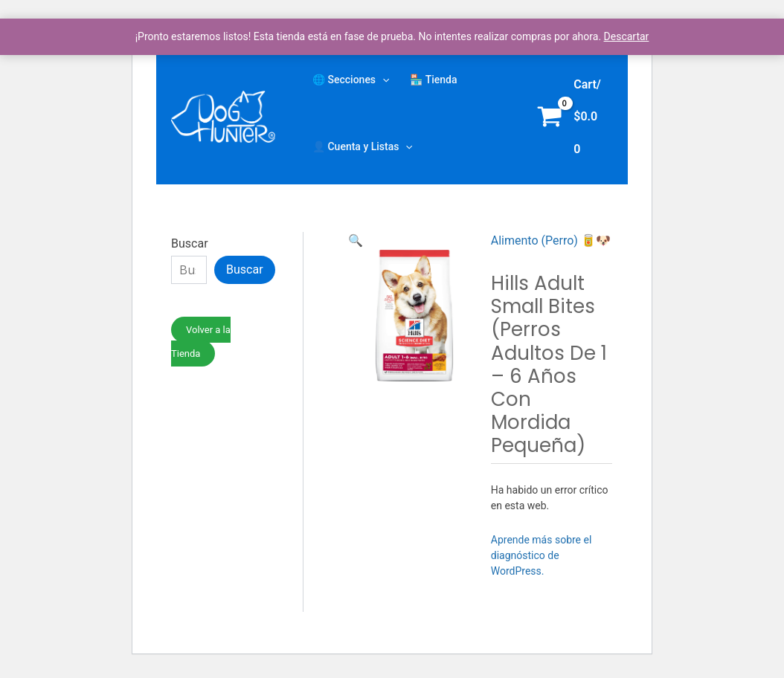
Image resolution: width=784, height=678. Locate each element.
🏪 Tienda (433, 80)
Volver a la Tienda (201, 342)
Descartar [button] (627, 36)
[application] (382, 80)
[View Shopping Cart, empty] (572, 117)
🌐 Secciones (351, 80)
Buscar (190, 243)
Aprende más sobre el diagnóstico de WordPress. (542, 555)
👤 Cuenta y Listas (363, 146)
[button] (356, 240)
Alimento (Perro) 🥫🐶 (551, 240)
